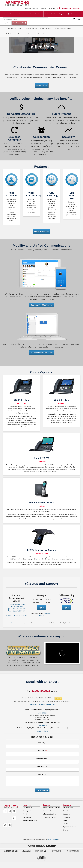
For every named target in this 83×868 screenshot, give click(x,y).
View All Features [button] (41, 231)
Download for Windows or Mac (41, 353)
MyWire (43, 8)
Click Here (58, 699)
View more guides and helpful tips (16, 615)
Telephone (21, 34)
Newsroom (67, 817)
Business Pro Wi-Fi (46, 28)
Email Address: (42, 766)
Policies (66, 824)
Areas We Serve (68, 811)
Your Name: (42, 751)
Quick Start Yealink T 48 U (16, 611)
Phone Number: (42, 758)
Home (6, 14)
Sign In (41, 608)
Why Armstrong (68, 808)
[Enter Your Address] (26, 19)
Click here (15, 623)
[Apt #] (7, 23)
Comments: (42, 774)
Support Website (42, 731)
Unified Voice (10, 34)
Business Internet (31, 28)
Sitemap (66, 830)
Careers (66, 820)
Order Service (28, 808)
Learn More (42, 85)
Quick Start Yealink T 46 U (16, 609)
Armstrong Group (54, 840)
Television (31, 34)
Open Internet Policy (70, 827)
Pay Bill (25, 814)
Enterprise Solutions (35, 14)
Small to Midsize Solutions (52, 808)
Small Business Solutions (18, 14)
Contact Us (51, 8)
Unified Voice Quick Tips (16, 605)
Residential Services (32, 8)
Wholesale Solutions (51, 14)
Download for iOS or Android (41, 305)
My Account (73, 14)
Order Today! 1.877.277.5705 (68, 8)
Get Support (27, 811)
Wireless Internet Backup (63, 28)
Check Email (27, 817)
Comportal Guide (16, 607)
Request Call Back (42, 790)
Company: (42, 743)
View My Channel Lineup (31, 820)
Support (62, 14)
